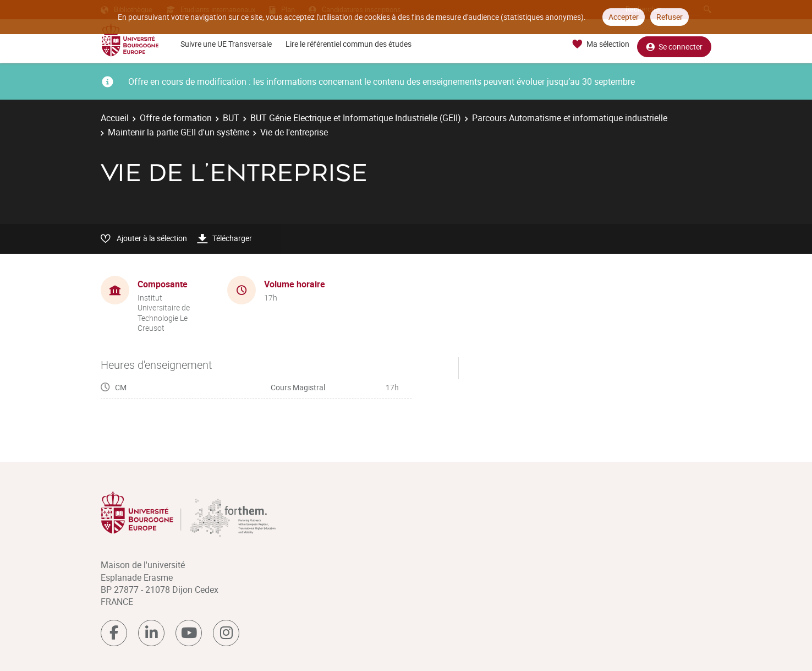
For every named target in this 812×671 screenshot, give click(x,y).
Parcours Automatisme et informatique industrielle (570, 118)
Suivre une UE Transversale (226, 44)
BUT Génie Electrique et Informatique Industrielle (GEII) (356, 118)
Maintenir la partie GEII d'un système (179, 132)
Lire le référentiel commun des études (349, 44)
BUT (231, 118)
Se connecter (674, 44)
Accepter (624, 17)
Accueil (115, 118)
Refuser (670, 17)
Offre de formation (176, 118)
